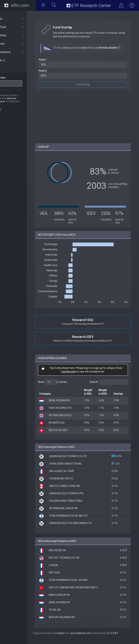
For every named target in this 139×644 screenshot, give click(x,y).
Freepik (69, 637)
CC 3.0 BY (122, 637)
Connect (19, 44)
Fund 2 (52, 74)
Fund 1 (52, 63)
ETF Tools (19, 27)
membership (73, 375)
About (19, 19)
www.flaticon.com (90, 637)
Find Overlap (88, 88)
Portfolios (19, 35)
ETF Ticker (10, 78)
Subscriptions (19, 52)
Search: (109, 386)
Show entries (62, 386)
